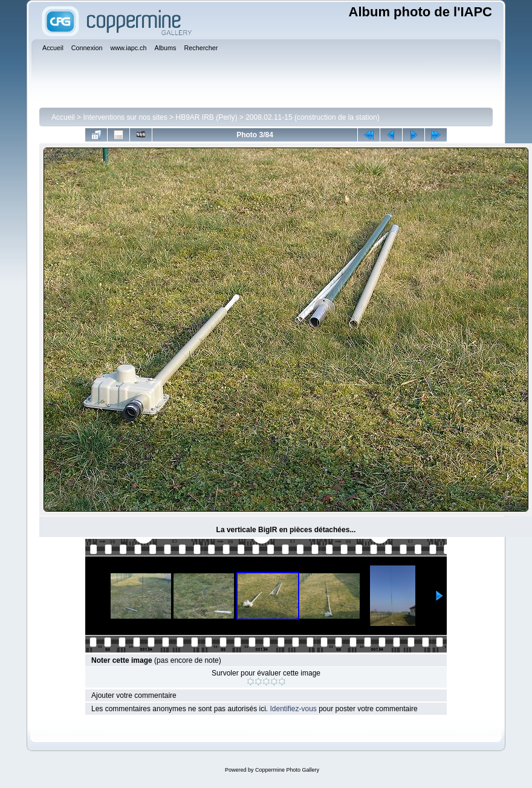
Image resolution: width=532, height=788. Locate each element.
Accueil (63, 117)
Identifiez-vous (293, 709)
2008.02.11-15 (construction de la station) (312, 117)
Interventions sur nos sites (125, 117)
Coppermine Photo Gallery (287, 770)
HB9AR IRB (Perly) (206, 117)
